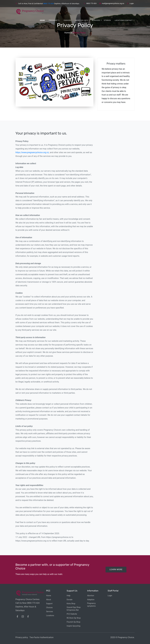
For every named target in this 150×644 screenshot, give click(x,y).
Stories (107, 20)
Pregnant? (54, 20)
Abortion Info (81, 20)
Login (130, 3)
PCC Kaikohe (72, 614)
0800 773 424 (48, 4)
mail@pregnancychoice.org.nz (112, 3)
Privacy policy (22, 637)
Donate (70, 600)
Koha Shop (71, 604)
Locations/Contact (124, 20)
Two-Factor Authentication (42, 637)
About (49, 600)
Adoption (91, 600)
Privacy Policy (79, 33)
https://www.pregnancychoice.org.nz (32, 152)
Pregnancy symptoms (91, 605)
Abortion (91, 596)
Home (42, 20)
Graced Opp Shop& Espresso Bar (74, 609)
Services (96, 20)
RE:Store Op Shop (74, 618)
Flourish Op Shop (74, 622)
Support (49, 604)
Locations (50, 615)
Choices (67, 20)
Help (69, 596)
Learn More (116, 569)
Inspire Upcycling (74, 626)
